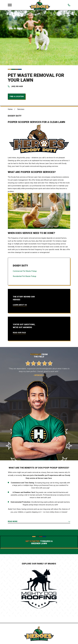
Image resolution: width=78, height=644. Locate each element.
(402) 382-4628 (17, 86)
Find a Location (17, 96)
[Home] (40, 5)
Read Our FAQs (19, 333)
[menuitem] (39, 271)
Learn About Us (20, 305)
